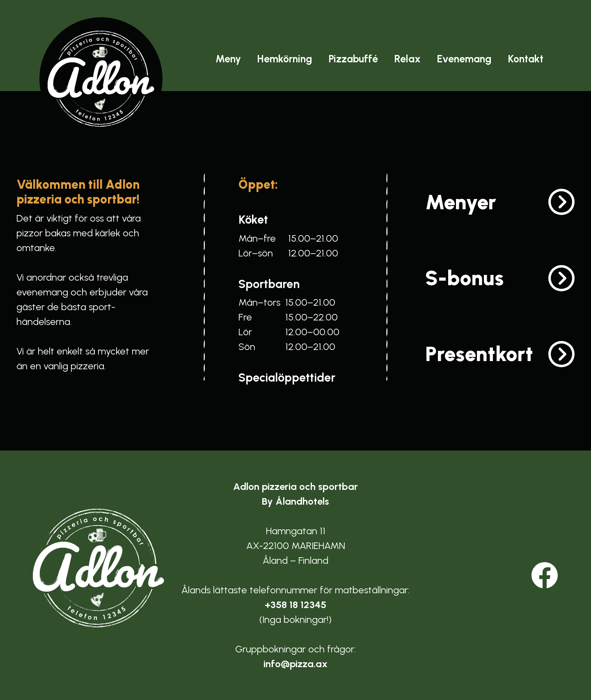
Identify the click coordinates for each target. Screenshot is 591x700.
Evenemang (464, 59)
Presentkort (479, 354)
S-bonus (464, 278)
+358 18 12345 (295, 605)
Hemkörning (285, 59)
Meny (228, 59)
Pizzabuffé (353, 59)
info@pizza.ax (295, 664)
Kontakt (526, 59)
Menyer (461, 202)
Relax (408, 59)
